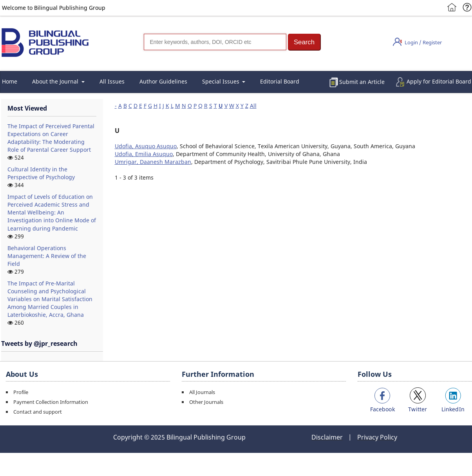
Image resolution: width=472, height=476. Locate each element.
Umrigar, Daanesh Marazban (153, 162)
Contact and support (38, 412)
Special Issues (222, 81)
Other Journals (206, 402)
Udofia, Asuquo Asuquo (146, 146)
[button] (304, 42)
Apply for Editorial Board (439, 81)
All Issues (112, 81)
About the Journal (56, 81)
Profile (21, 392)
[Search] (215, 42)
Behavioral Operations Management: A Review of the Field (47, 256)
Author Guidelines (163, 81)
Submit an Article (362, 82)
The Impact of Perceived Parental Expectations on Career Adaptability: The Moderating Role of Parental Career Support (51, 138)
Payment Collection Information (51, 402)
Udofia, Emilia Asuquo (144, 154)
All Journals (202, 392)
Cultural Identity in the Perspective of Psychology (41, 173)
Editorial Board (280, 81)
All (253, 106)
